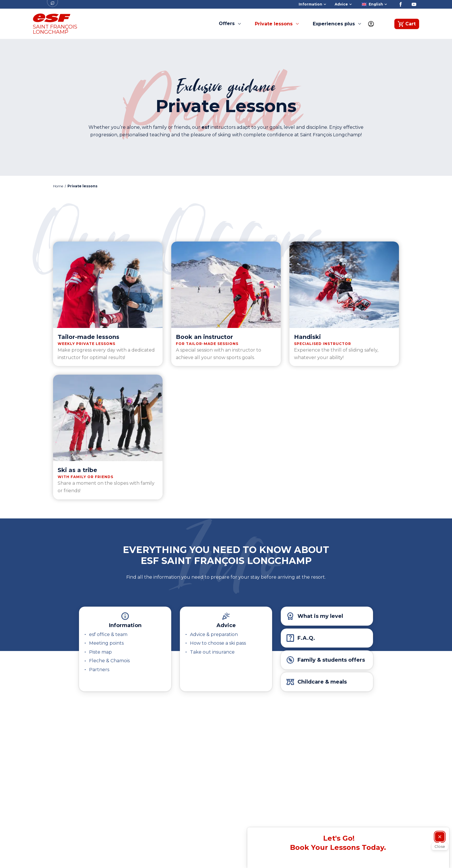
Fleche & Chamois (109, 661)
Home (58, 186)
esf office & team (108, 634)
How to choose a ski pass (218, 643)
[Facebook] (401, 4)
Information (125, 625)
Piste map (100, 652)
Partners (99, 670)
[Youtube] (414, 4)
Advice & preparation (214, 634)
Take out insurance (212, 652)
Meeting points (106, 643)
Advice (226, 625)
